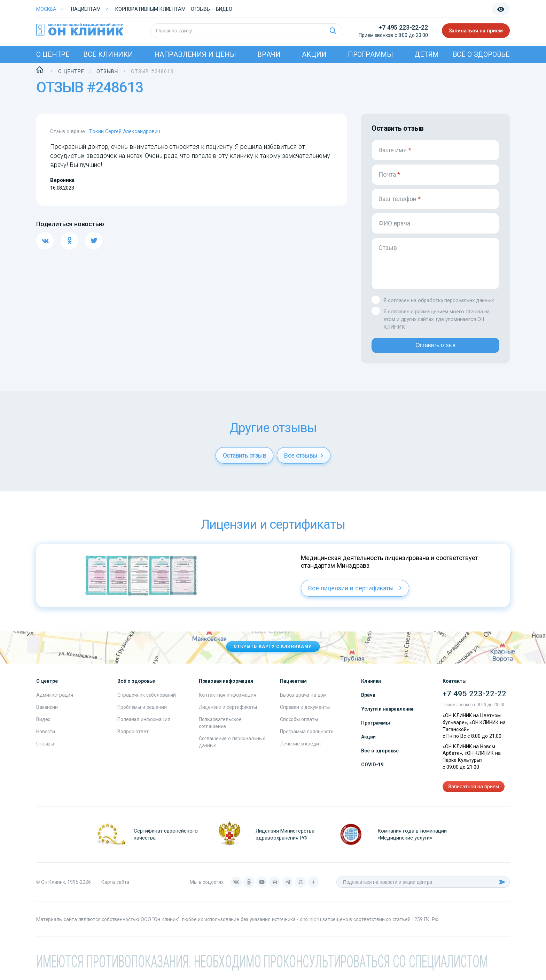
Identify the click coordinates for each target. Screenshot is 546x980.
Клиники (371, 687)
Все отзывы (304, 461)
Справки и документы (305, 713)
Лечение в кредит (301, 749)
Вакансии (47, 713)
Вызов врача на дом (303, 700)
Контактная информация (228, 700)
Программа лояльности (307, 737)
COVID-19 (372, 770)
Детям (427, 54)
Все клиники (108, 54)
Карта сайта (115, 888)
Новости (46, 737)
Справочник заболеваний (147, 700)
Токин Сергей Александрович (124, 131)
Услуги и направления (387, 714)
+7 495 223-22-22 (403, 27)
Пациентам (86, 9)
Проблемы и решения (142, 713)
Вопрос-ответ (133, 737)
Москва (46, 9)
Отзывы (201, 9)
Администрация (55, 700)
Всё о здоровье (481, 54)
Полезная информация (144, 725)
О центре (53, 54)
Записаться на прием (476, 31)
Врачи (269, 54)
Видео (43, 725)
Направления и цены (195, 54)
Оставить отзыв (435, 348)
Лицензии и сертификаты (228, 713)
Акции (314, 54)
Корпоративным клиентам (150, 9)
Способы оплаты (299, 725)
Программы (370, 54)
